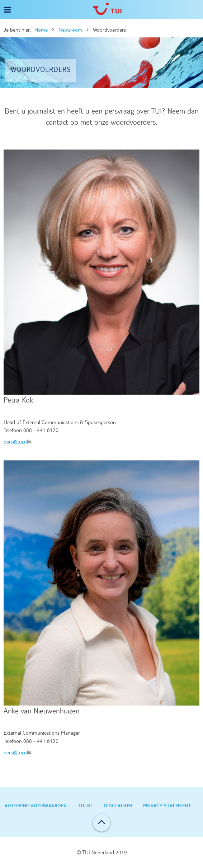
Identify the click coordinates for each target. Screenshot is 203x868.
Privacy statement (167, 805)
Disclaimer (118, 805)
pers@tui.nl (18, 442)
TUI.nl (86, 805)
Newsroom (70, 30)
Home (41, 30)
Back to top (101, 823)
